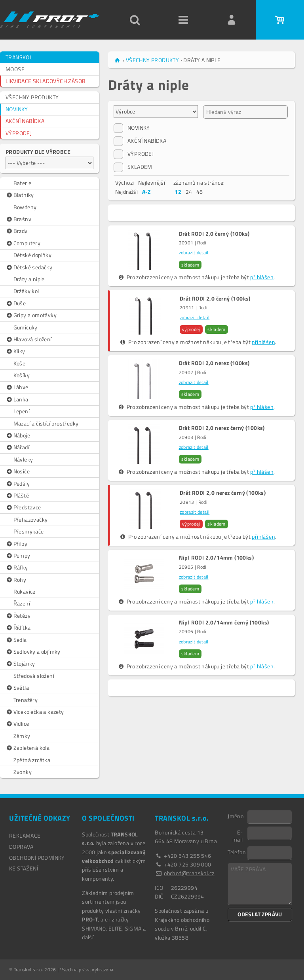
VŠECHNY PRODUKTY (32, 97)
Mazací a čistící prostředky (46, 423)
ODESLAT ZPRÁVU (260, 914)
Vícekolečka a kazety (35, 712)
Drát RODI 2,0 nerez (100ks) (214, 363)
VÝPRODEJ (19, 133)
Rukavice (25, 591)
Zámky (22, 736)
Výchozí (125, 183)
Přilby (16, 544)
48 (200, 192)
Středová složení (34, 676)
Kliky (15, 351)
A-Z (146, 192)
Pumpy (18, 556)
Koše (20, 363)
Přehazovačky (31, 519)
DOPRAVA (21, 847)
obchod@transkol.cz (189, 873)
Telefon (237, 852)
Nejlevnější (152, 183)
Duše (16, 303)
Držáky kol (26, 291)
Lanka (17, 399)
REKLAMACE (25, 835)
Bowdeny (25, 207)
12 (178, 192)
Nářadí (17, 447)
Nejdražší (127, 192)
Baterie (23, 183)
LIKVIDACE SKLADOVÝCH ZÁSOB (46, 81)
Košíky (22, 375)
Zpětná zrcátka (32, 760)
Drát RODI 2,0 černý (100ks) (214, 234)
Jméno (236, 816)
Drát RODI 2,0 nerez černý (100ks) (222, 428)
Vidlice (17, 724)
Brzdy (17, 231)
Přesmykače (29, 531)
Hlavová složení (29, 339)
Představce (23, 507)
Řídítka (18, 628)
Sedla (16, 640)
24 (189, 192)
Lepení (22, 411)
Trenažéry (26, 700)
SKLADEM (133, 167)
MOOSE (15, 69)
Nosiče (18, 471)
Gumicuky (26, 327)
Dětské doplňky (33, 255)
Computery (23, 243)
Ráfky (17, 568)
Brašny (18, 219)
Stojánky (20, 664)
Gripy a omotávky (31, 315)
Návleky (23, 459)
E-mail (238, 836)
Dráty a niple (29, 279)
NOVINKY (17, 109)
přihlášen (262, 277)
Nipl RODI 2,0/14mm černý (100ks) (224, 622)
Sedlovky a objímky (33, 652)
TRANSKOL (19, 57)
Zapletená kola (28, 748)
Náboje (18, 435)
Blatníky (20, 195)
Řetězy (18, 616)
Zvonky (23, 772)
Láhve (17, 387)
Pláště (17, 496)
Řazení (22, 603)
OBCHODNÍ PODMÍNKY (37, 858)
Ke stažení (24, 868)
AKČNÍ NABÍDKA (25, 121)
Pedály (18, 484)
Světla (17, 688)
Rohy (16, 580)
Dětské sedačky (29, 267)
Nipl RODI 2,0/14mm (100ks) (216, 558)
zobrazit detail (194, 253)
